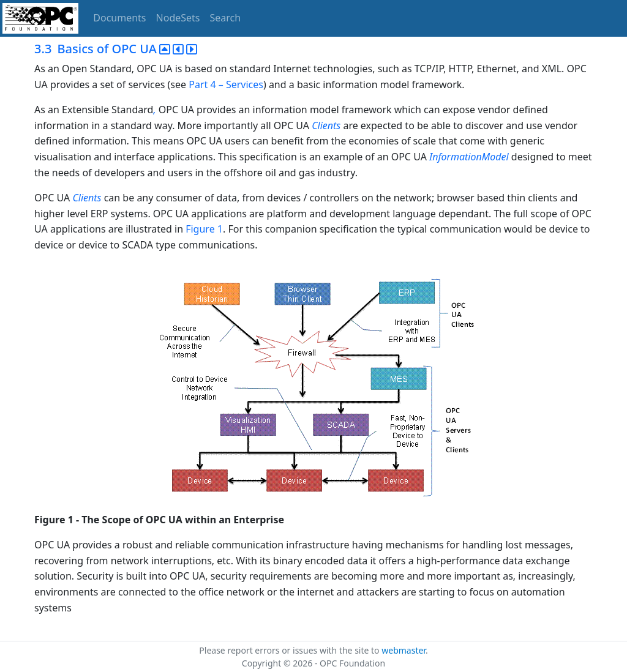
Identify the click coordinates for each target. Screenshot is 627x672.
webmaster (404, 650)
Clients (326, 125)
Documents (119, 18)
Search (226, 18)
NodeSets (178, 18)
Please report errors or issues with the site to (290, 650)
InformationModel (469, 157)
